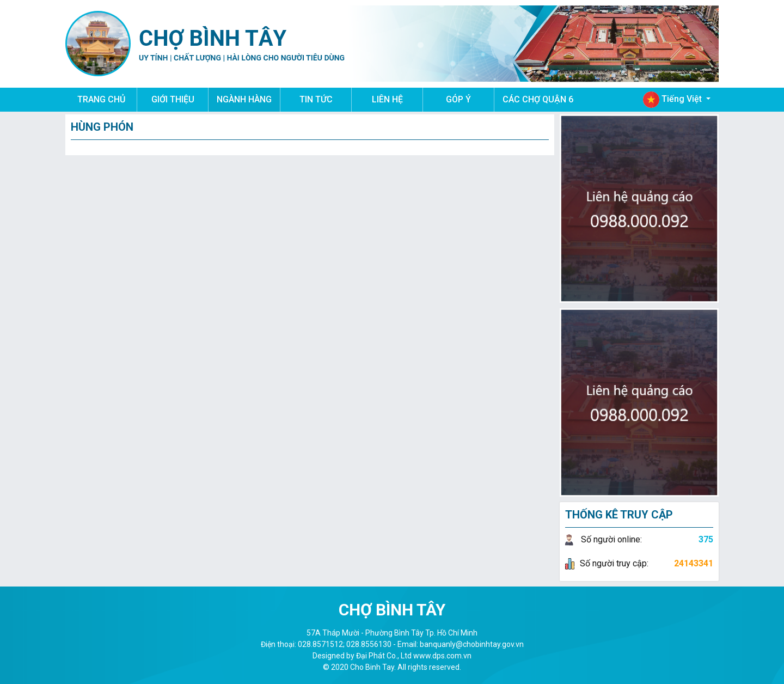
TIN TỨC (316, 99)
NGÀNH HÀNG (244, 99)
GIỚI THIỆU (173, 99)
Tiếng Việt (673, 100)
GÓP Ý (458, 99)
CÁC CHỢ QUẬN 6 (538, 99)
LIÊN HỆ (387, 99)
